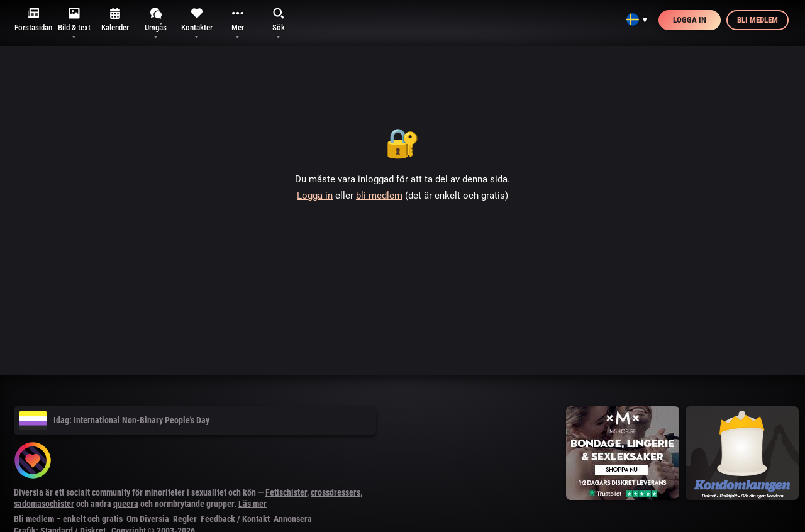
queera (126, 504)
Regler (185, 519)
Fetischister (286, 492)
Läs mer (253, 504)
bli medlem (379, 196)
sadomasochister (44, 504)
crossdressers (336, 492)
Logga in (690, 20)
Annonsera (293, 519)
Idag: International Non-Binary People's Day (114, 420)
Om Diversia (148, 519)
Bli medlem (758, 20)
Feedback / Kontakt (235, 519)
